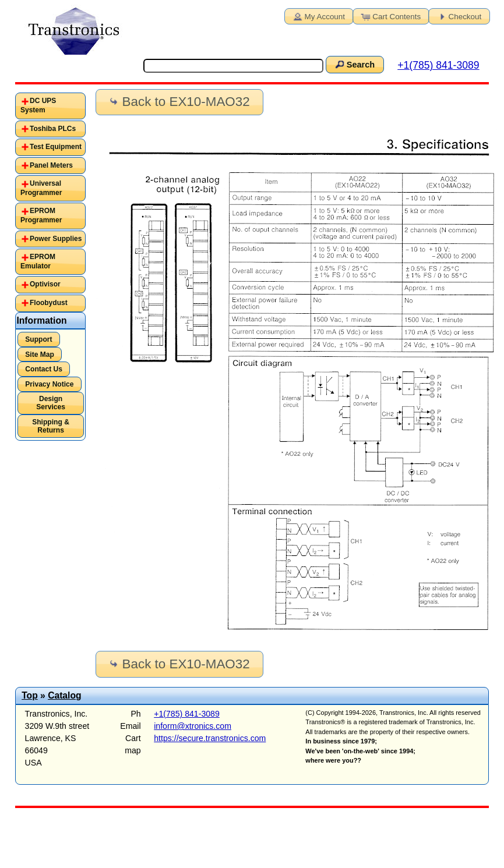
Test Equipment (56, 147)
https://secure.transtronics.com (210, 738)
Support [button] (38, 339)
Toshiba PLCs (53, 129)
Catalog (64, 695)
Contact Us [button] (44, 369)
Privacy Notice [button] (49, 384)
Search (354, 64)
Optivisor (45, 284)
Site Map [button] (40, 355)
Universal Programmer (41, 188)
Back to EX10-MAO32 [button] (178, 102)
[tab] (51, 106)
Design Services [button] (51, 403)
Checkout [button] (459, 16)
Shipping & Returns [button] (51, 426)
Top (30, 695)
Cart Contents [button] (390, 16)
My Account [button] (318, 16)
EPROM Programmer (41, 215)
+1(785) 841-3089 (438, 65)
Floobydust (49, 303)
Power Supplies (56, 239)
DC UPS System (38, 105)
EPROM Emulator (38, 261)
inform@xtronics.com (193, 726)
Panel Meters (51, 165)
